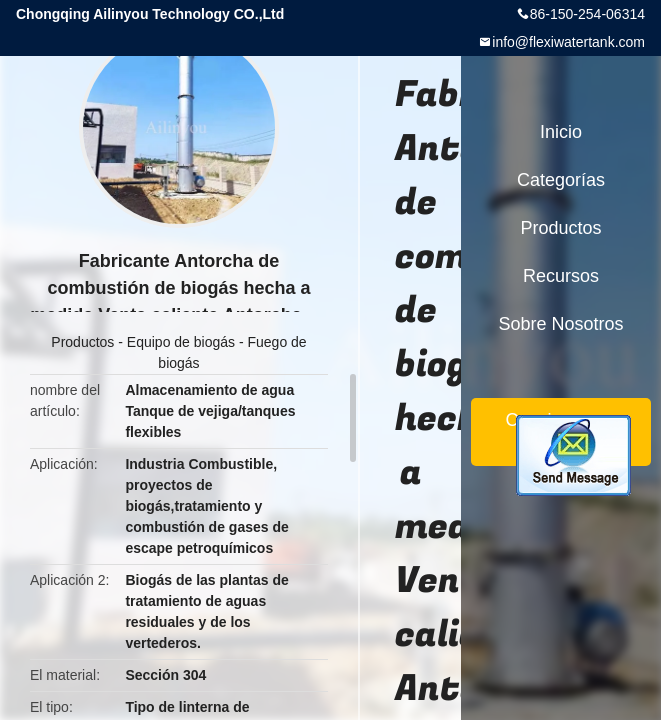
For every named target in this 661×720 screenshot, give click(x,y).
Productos (82, 342)
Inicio (561, 132)
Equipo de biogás (181, 342)
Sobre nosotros (560, 324)
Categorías (561, 180)
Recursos (561, 276)
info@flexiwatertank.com (568, 42)
